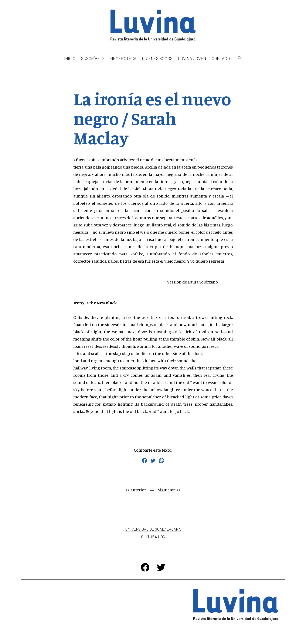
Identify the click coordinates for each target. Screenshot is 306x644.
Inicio (70, 58)
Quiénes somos (157, 58)
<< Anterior (136, 490)
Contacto (222, 58)
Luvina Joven (192, 58)
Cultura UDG (153, 537)
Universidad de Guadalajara (153, 529)
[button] (239, 58)
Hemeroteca (123, 58)
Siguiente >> (169, 490)
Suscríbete (93, 58)
